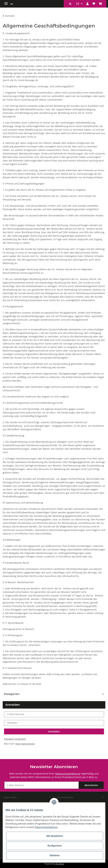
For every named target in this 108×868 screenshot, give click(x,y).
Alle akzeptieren (55, 836)
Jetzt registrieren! (25, 744)
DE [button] (78, 4)
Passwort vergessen (15, 739)
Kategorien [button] (12, 694)
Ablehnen (55, 855)
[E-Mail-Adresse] (42, 785)
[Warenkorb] (100, 4)
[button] (70, 4)
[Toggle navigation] (6, 2)
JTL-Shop (60, 864)
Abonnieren (91, 785)
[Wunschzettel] (94, 4)
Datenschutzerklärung (68, 774)
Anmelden (54, 731)
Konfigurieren (55, 846)
